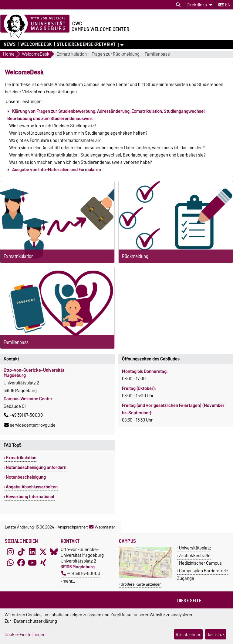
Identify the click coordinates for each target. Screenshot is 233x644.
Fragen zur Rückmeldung (116, 54)
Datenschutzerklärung (35, 621)
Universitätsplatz (195, 548)
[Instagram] (10, 552)
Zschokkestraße (195, 555)
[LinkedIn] (32, 552)
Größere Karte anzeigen (141, 584)
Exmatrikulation (72, 54)
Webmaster (102, 527)
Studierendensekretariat (86, 44)
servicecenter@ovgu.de (30, 425)
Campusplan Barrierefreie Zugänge (203, 574)
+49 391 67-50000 (23, 415)
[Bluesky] (54, 552)
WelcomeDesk (36, 44)
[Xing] (43, 563)
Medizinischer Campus (200, 563)
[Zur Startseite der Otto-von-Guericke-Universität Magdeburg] (35, 26)
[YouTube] (32, 563)
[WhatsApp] (10, 563)
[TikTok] (21, 552)
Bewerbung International (30, 497)
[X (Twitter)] (43, 552)
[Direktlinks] (199, 5)
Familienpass (157, 54)
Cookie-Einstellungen (25, 634)
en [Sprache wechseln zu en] (225, 5)
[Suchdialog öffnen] (178, 5)
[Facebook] (21, 563)
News (10, 44)
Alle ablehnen (189, 634)
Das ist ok (216, 634)
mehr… (69, 581)
